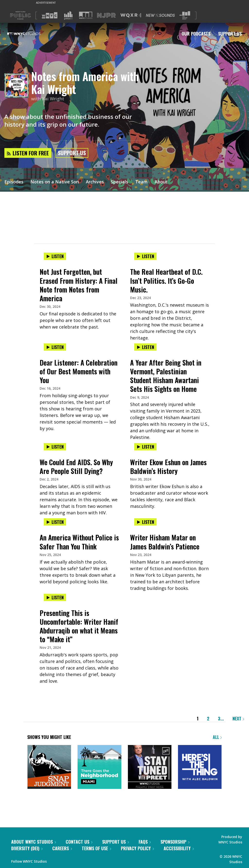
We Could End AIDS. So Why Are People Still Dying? (76, 467)
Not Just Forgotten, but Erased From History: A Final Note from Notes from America (79, 285)
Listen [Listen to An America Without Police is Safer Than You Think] (55, 522)
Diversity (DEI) (27, 848)
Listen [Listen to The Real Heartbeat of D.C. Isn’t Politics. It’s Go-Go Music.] (145, 256)
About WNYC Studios (34, 842)
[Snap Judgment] (49, 767)
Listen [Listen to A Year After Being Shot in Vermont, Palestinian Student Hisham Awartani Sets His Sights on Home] (145, 347)
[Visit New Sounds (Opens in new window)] (160, 15)
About (161, 182)
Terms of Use (96, 848)
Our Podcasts (196, 34)
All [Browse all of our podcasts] (217, 737)
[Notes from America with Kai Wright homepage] (18, 86)
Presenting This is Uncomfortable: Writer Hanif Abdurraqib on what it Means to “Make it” (79, 626)
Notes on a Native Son (55, 182)
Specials (120, 182)
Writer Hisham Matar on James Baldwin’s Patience (165, 542)
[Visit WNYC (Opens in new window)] (50, 15)
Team (141, 182)
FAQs (145, 842)
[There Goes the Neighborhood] (99, 767)
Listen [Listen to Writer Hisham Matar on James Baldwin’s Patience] (145, 522)
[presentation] (79, 261)
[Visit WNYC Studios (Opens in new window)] (86, 15)
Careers (62, 848)
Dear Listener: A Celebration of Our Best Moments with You (79, 371)
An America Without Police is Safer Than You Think (79, 542)
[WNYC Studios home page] (30, 34)
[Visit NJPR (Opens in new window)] (106, 15)
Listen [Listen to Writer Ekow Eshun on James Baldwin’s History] (145, 447)
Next (238, 718)
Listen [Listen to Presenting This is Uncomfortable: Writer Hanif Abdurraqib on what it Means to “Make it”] (55, 597)
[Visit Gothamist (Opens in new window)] (68, 15)
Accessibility (179, 848)
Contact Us (79, 842)
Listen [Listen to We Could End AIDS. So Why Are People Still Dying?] (55, 447)
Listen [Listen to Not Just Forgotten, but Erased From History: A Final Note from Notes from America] (55, 256)
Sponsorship (175, 842)
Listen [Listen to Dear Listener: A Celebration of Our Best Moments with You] (55, 347)
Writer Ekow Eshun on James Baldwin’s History (168, 467)
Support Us (230, 34)
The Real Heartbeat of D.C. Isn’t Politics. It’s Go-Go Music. (166, 280)
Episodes (14, 182)
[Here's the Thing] (200, 767)
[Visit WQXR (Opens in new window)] (131, 15)
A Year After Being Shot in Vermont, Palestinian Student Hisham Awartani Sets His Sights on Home (166, 376)
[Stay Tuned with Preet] (150, 767)
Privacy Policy (137, 848)
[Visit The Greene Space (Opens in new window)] (185, 15)
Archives (95, 182)
